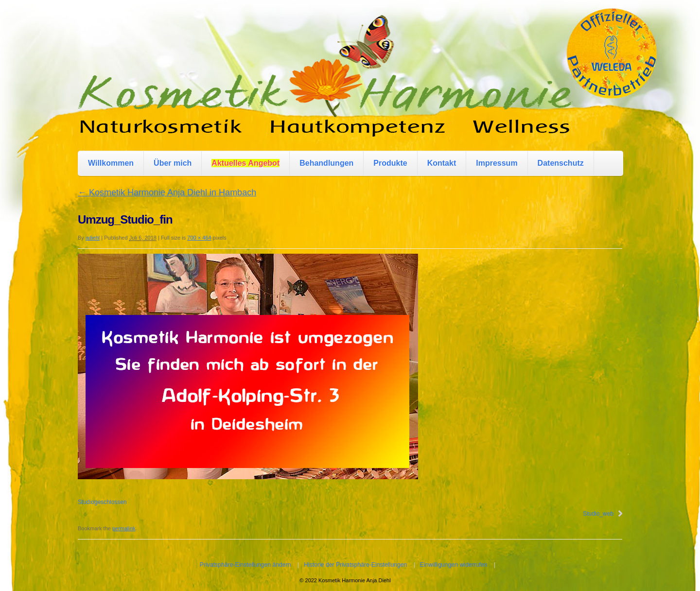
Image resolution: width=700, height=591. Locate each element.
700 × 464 (199, 238)
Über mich (173, 163)
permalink (124, 528)
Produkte (390, 163)
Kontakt (442, 163)
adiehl (93, 238)
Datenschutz (561, 163)
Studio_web (598, 514)
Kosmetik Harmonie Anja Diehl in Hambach (167, 192)
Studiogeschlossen (102, 502)
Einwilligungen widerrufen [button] (454, 565)
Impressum (497, 163)
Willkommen (111, 163)
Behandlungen (326, 163)
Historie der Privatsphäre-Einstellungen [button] (355, 565)
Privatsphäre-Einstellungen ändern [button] (245, 565)
